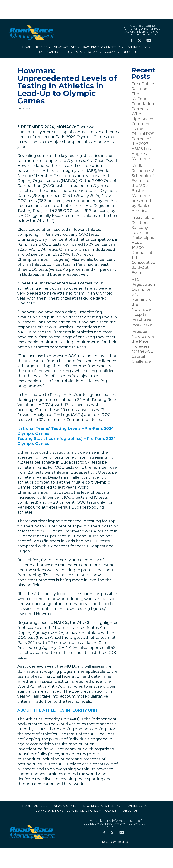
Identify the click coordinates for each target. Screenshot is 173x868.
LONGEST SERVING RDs (82, 52)
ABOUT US (130, 52)
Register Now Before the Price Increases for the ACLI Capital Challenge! (143, 346)
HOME (27, 48)
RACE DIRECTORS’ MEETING (102, 48)
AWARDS (111, 52)
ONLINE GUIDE (138, 48)
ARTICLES (41, 48)
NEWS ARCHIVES (65, 48)
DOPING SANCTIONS (49, 52)
